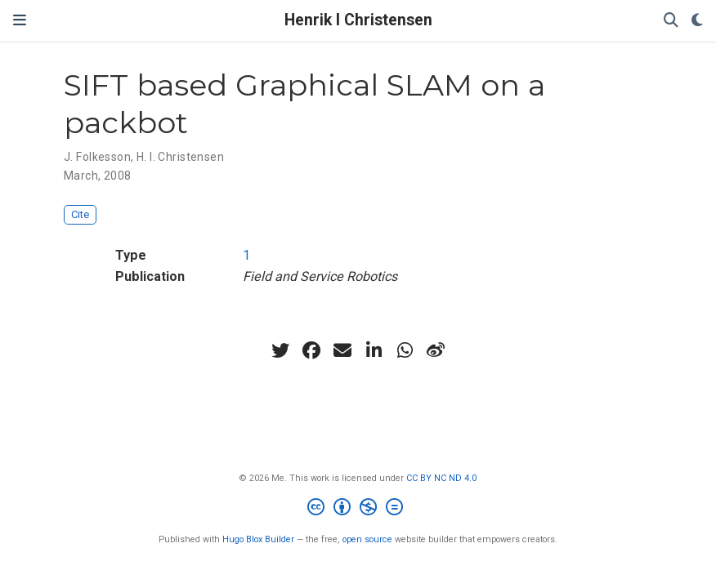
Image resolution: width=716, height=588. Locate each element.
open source (367, 539)
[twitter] (280, 350)
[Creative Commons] (358, 509)
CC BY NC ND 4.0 (441, 478)
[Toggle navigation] (20, 20)
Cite (80, 214)
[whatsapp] (405, 350)
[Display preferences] (697, 21)
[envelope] (342, 350)
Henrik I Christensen (358, 20)
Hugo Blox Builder (258, 539)
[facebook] (311, 350)
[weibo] (436, 350)
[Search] (671, 21)
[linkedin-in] (374, 350)
